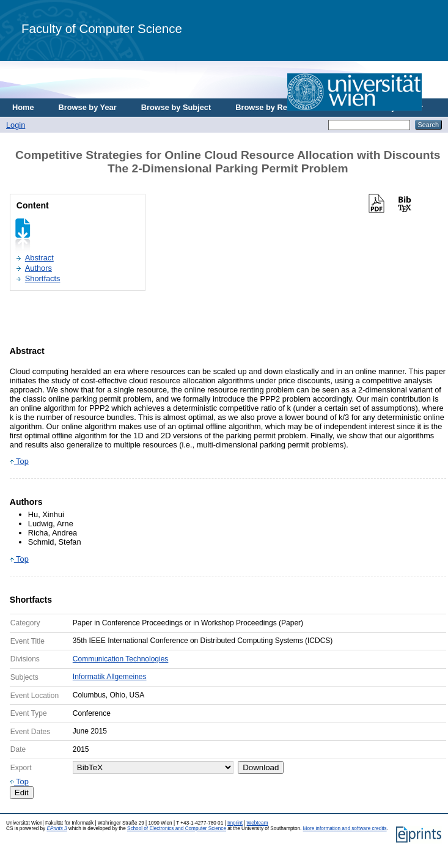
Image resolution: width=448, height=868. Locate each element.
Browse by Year (88, 107)
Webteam (258, 823)
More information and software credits (345, 829)
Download (261, 767)
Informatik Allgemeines (110, 677)
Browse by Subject (176, 107)
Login (16, 125)
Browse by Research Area (283, 107)
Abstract (39, 258)
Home (23, 107)
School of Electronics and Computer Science (177, 829)
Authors (39, 268)
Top (19, 461)
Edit (22, 793)
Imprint (235, 823)
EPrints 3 (57, 829)
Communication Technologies (121, 659)
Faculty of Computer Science (102, 28)
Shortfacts (43, 278)
